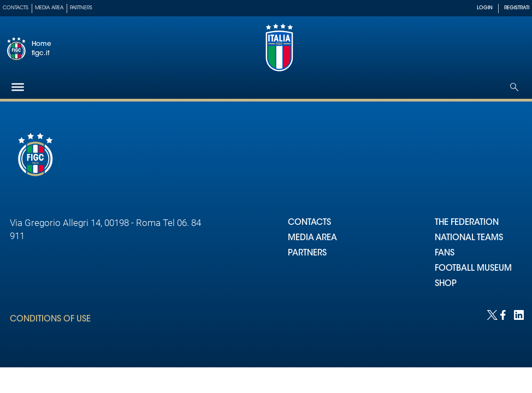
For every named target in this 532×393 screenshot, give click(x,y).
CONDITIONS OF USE (50, 320)
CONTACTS (309, 223)
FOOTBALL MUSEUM (473, 269)
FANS (445, 254)
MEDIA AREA (312, 238)
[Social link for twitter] (491, 314)
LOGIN (485, 8)
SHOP (446, 284)
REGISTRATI (517, 8)
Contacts (16, 8)
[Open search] (514, 87)
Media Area (49, 8)
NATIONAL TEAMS (469, 238)
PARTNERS (307, 254)
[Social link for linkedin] (518, 314)
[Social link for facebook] (504, 314)
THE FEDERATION (467, 223)
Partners (81, 8)
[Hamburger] (18, 87)
